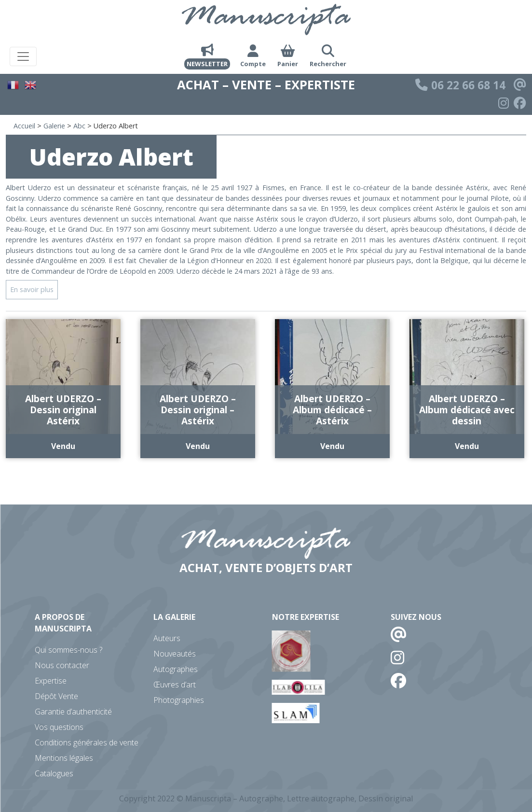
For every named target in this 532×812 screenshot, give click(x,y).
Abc (79, 126)
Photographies (179, 700)
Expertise (51, 681)
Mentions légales (64, 758)
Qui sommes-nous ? (68, 650)
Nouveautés (175, 654)
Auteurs (167, 638)
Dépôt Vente (56, 696)
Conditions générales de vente (87, 742)
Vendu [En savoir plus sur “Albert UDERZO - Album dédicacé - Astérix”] (332, 446)
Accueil (24, 126)
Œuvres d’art (175, 685)
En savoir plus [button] (32, 289)
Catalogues (54, 773)
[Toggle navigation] (23, 56)
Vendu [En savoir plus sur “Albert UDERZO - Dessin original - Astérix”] (198, 446)
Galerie (54, 126)
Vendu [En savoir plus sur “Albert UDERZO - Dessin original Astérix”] (63, 446)
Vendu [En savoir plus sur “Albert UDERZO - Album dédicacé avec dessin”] (467, 446)
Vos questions (59, 727)
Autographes (176, 669)
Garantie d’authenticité (73, 712)
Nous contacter (62, 665)
